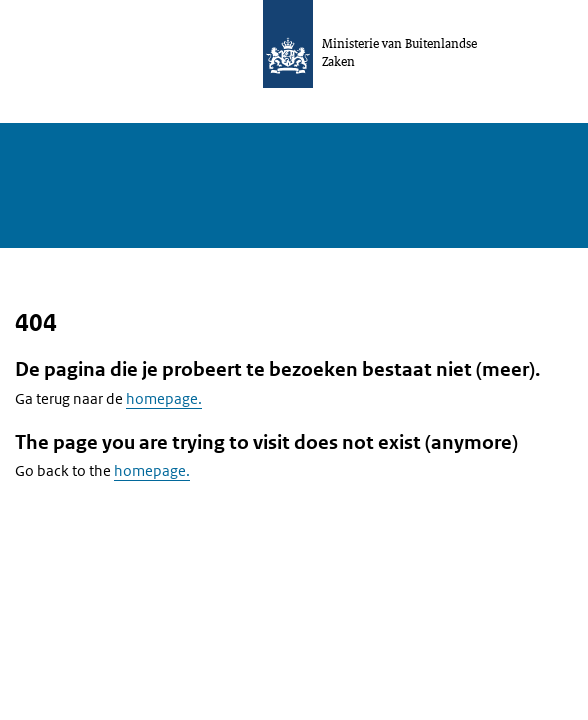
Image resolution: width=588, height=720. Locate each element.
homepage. (164, 398)
